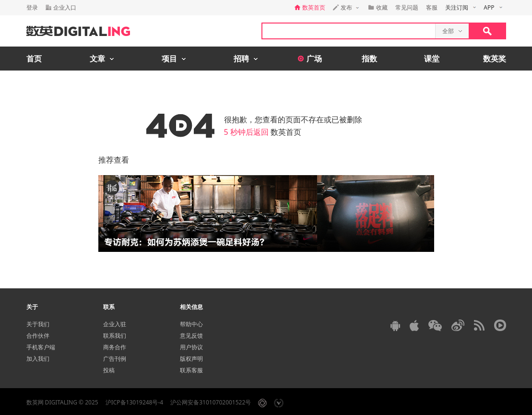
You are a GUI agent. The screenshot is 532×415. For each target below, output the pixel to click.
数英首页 (286, 132)
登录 (32, 7)
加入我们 (38, 359)
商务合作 (115, 347)
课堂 (432, 59)
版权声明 (191, 359)
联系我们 (115, 336)
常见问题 (407, 7)
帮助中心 (191, 324)
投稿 (109, 370)
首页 (34, 59)
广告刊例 (115, 359)
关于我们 (38, 324)
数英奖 (495, 59)
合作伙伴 (38, 336)
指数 (369, 59)
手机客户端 (41, 347)
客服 (432, 7)
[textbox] (349, 31)
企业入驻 (115, 324)
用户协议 (191, 347)
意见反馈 (191, 336)
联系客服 (191, 370)
